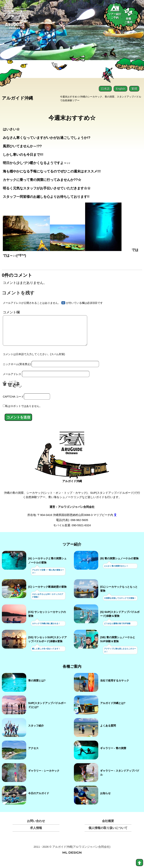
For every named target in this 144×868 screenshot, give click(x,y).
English (120, 89)
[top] (139, 863)
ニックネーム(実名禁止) (17, 370)
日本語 (105, 89)
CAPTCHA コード (13, 402)
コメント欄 (11, 313)
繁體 (134, 89)
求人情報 (36, 834)
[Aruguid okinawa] (15, 21)
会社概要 (108, 827)
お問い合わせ (36, 827)
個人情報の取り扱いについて (108, 834)
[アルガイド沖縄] (72, 451)
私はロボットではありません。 (24, 412)
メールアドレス (12, 380)
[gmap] (115, 521)
